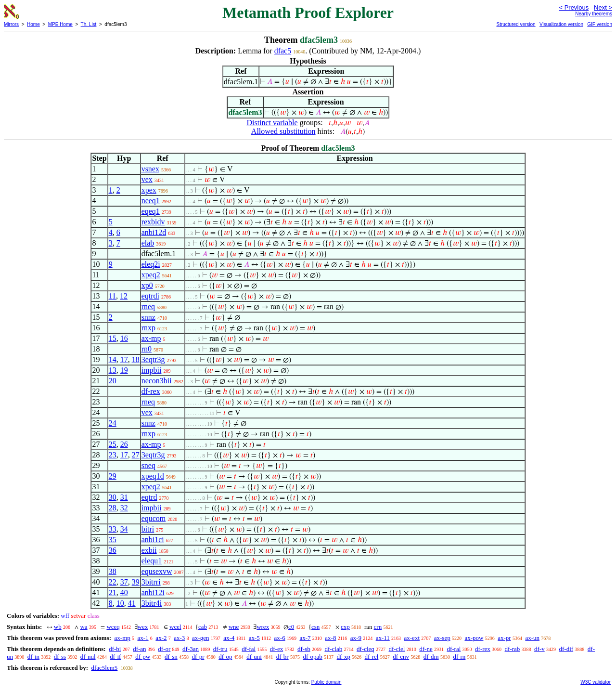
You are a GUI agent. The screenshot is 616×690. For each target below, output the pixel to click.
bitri (148, 529)
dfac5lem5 (104, 668)
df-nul (88, 657)
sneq (148, 465)
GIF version (600, 24)
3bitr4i (152, 603)
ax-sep (442, 638)
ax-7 (305, 638)
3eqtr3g (153, 359)
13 (113, 370)
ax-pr (504, 638)
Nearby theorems (594, 14)
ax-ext (412, 638)
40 (124, 592)
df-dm (431, 657)
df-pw (143, 657)
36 (113, 550)
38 (113, 571)
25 (113, 444)
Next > (603, 7)
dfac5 (283, 51)
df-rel (372, 657)
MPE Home (60, 24)
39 (136, 582)
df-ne (426, 649)
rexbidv (153, 222)
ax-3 (179, 638)
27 (136, 455)
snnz (148, 317)
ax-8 (330, 638)
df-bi (115, 649)
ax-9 (356, 638)
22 (113, 582)
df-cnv (401, 657)
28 (113, 508)
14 (113, 359)
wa (83, 627)
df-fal (249, 649)
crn (378, 627)
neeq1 (151, 201)
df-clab (333, 649)
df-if (115, 657)
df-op (225, 657)
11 (112, 296)
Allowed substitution (283, 131)
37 (124, 582)
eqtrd (149, 497)
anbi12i (153, 592)
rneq (148, 306)
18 (136, 359)
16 (124, 338)
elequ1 (152, 561)
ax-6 (280, 638)
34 (124, 529)
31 (124, 497)
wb (58, 627)
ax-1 (143, 638)
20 (113, 381)
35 (113, 540)
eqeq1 (151, 211)
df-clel (397, 649)
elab (148, 243)
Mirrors (11, 24)
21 (113, 592)
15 (113, 338)
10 (120, 603)
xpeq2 (151, 275)
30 (113, 497)
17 (124, 359)
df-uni (254, 657)
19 (124, 370)
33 (113, 529)
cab (203, 627)
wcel (175, 627)
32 (124, 508)
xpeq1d (153, 476)
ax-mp (151, 338)
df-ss (60, 657)
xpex (149, 190)
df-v (539, 649)
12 (124, 296)
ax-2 (161, 638)
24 (113, 423)
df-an (139, 649)
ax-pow (474, 638)
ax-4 (229, 638)
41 (132, 603)
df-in (33, 657)
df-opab (312, 657)
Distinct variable (272, 123)
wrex (263, 627)
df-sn (171, 657)
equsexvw (157, 571)
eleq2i (151, 264)
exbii (149, 550)
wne (234, 627)
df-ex (276, 649)
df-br (282, 657)
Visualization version (561, 24)
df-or (164, 649)
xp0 (147, 285)
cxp (345, 627)
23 (113, 455)
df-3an (191, 649)
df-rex (151, 391)
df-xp (344, 657)
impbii (152, 370)
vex (147, 179)
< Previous (574, 7)
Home (33, 24)
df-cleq (366, 649)
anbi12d (154, 232)
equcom (154, 518)
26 (124, 444)
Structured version (516, 24)
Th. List (89, 24)
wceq (113, 627)
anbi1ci (153, 540)
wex (143, 627)
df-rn (459, 657)
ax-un (532, 638)
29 (113, 476)
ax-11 (383, 638)
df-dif (566, 649)
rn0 (147, 349)
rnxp (148, 328)
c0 (291, 627)
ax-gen (200, 638)
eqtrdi (150, 296)
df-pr (198, 657)
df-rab (513, 649)
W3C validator (596, 682)
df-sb (304, 649)
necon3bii (157, 381)
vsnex (150, 169)
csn (315, 627)
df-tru (220, 649)
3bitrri (151, 582)
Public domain (327, 682)
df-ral (454, 649)
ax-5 (254, 638)
